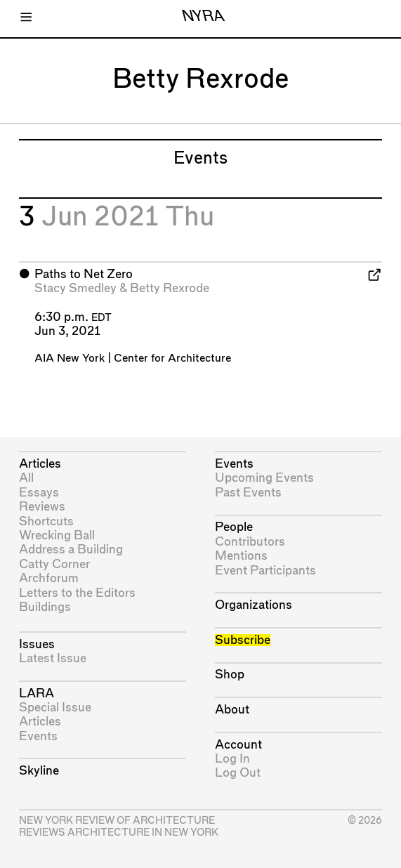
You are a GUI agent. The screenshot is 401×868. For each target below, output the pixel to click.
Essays (39, 493)
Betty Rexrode (170, 288)
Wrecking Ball (57, 535)
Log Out (238, 773)
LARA (37, 693)
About (232, 710)
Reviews (42, 507)
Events (38, 736)
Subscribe (243, 640)
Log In (232, 759)
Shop (230, 675)
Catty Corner (54, 564)
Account (238, 745)
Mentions (241, 556)
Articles (40, 464)
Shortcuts (46, 521)
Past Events (248, 493)
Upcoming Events (264, 478)
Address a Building (71, 550)
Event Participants (265, 571)
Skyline (39, 771)
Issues (37, 644)
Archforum (49, 578)
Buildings (45, 607)
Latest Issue (53, 658)
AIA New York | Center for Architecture (133, 359)
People (234, 527)
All (26, 478)
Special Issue (55, 708)
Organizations (254, 605)
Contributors (250, 542)
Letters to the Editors (77, 593)
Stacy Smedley (75, 288)
